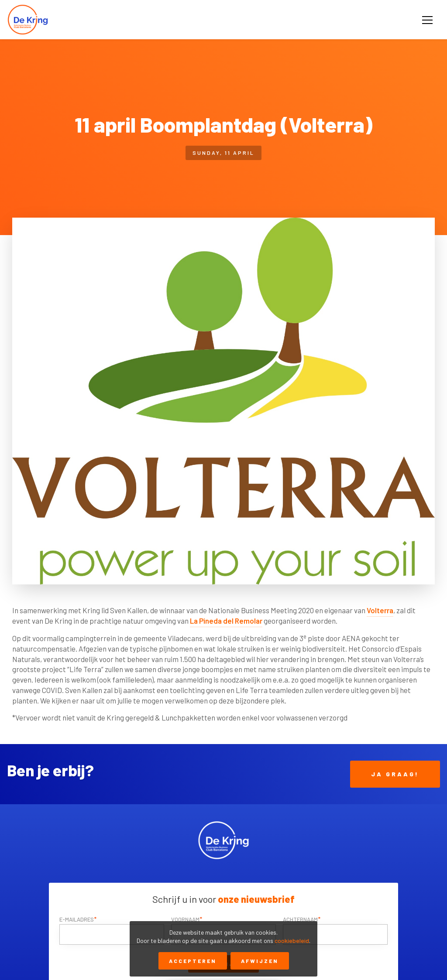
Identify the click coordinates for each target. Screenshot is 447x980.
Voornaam (185, 919)
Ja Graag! (395, 774)
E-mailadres (77, 919)
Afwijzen (260, 961)
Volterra (380, 610)
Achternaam (300, 919)
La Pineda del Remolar (226, 621)
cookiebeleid (292, 941)
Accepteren (193, 961)
